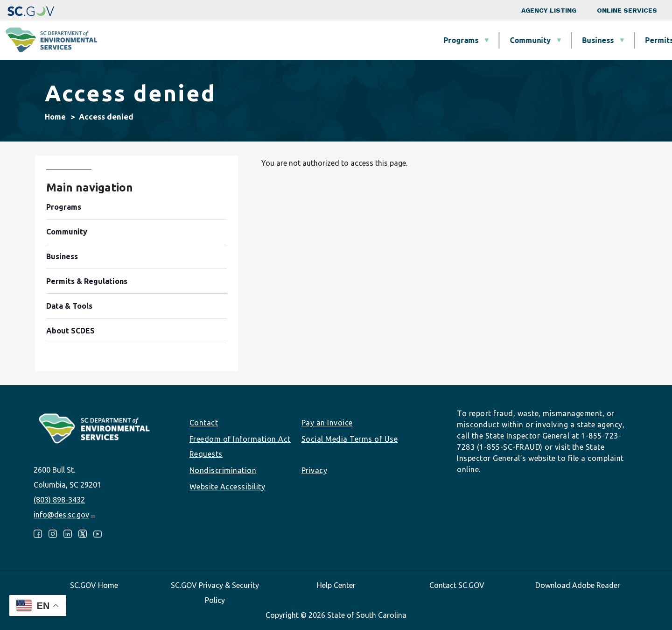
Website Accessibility (227, 487)
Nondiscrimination (223, 470)
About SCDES (609, 40)
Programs (211, 40)
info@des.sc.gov (65, 515)
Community (280, 40)
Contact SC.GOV (457, 585)
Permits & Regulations (435, 40)
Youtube (98, 534)
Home (55, 117)
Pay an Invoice (327, 423)
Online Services (627, 10)
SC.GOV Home (94, 585)
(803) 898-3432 (59, 500)
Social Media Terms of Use (350, 439)
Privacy (315, 470)
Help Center (336, 585)
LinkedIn (68, 534)
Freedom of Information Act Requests (240, 446)
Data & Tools (530, 40)
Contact (204, 423)
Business (348, 40)
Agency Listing (549, 10)
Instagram (53, 534)
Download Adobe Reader (578, 585)
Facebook (38, 534)
